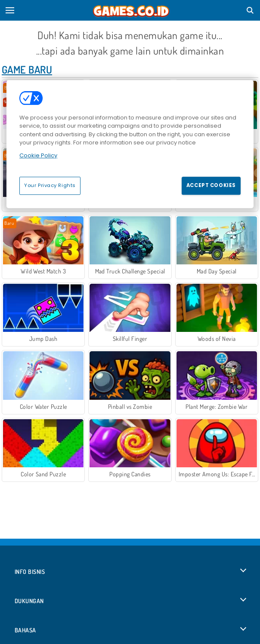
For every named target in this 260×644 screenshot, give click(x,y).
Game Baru (27, 69)
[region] (130, 144)
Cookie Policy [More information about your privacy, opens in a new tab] (38, 155)
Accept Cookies (211, 185)
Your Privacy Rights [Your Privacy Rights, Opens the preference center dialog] (50, 185)
